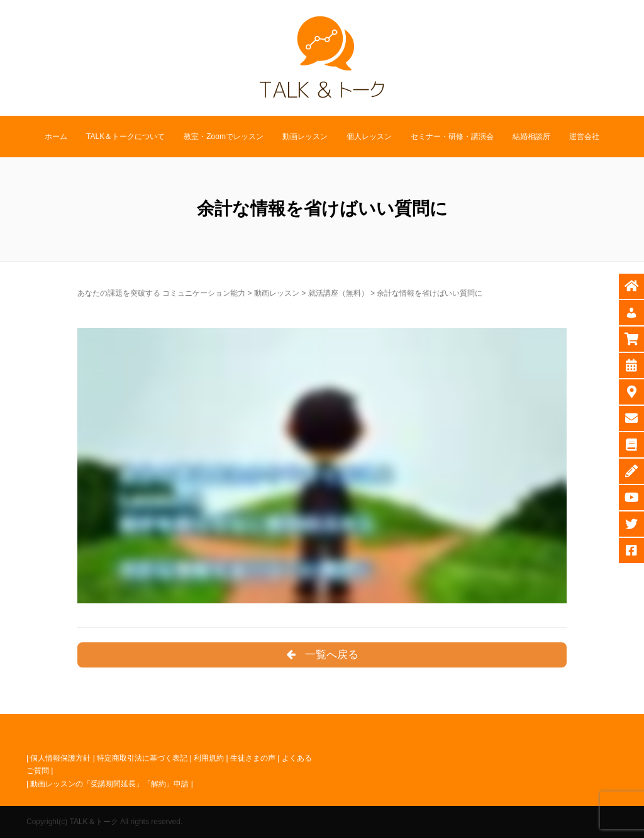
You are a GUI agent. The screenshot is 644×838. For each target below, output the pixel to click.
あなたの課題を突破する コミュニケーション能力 (161, 293)
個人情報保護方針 (60, 758)
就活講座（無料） (338, 293)
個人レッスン (369, 137)
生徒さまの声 (253, 758)
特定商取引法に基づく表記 (142, 758)
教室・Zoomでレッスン (224, 137)
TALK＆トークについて (125, 137)
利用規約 (209, 758)
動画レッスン (305, 137)
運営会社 (584, 137)
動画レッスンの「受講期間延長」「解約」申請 (109, 784)
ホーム (56, 137)
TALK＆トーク (93, 822)
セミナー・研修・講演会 (452, 137)
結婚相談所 (531, 137)
